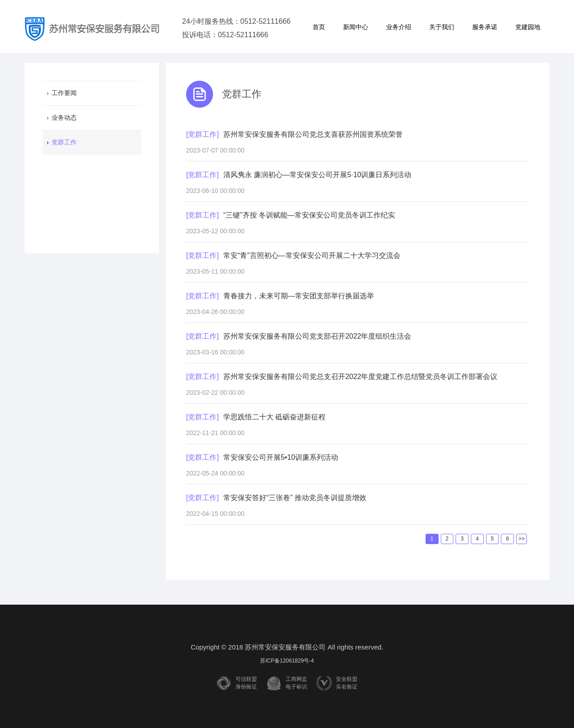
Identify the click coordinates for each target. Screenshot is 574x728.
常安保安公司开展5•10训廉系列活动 (281, 457)
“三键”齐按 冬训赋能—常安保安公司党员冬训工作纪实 (309, 215)
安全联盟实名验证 (347, 683)
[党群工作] (202, 134)
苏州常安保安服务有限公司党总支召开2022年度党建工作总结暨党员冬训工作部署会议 (361, 377)
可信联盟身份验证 (246, 683)
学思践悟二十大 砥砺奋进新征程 (274, 417)
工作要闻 (64, 93)
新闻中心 (356, 27)
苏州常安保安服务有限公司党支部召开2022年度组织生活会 (317, 336)
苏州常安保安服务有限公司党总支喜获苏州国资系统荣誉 (313, 134)
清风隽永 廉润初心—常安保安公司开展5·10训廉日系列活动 (317, 175)
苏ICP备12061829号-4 (287, 661)
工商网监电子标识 (296, 683)
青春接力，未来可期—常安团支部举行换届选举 (299, 296)
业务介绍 (399, 27)
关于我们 (442, 27)
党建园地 (528, 27)
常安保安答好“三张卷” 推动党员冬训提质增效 (295, 498)
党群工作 (64, 142)
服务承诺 (485, 27)
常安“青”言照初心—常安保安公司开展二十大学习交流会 (312, 255)
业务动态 (64, 118)
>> (522, 539)
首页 (319, 27)
